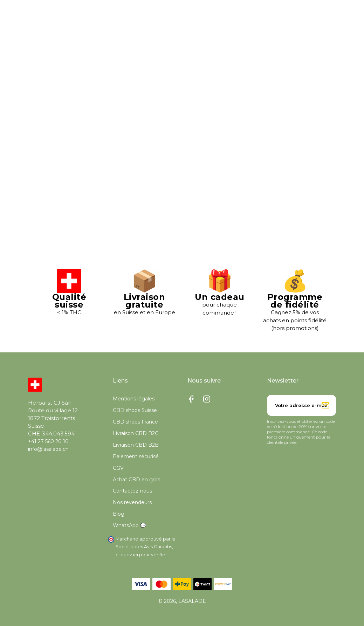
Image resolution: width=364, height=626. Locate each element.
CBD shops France (135, 422)
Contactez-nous (132, 491)
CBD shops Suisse (135, 411)
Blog (119, 514)
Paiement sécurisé (136, 456)
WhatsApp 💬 (129, 526)
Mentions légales (134, 399)
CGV (118, 468)
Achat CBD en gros (136, 480)
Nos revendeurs (132, 503)
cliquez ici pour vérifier (141, 555)
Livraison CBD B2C (136, 433)
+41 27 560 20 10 (48, 442)
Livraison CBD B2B (136, 445)
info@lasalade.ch (48, 449)
